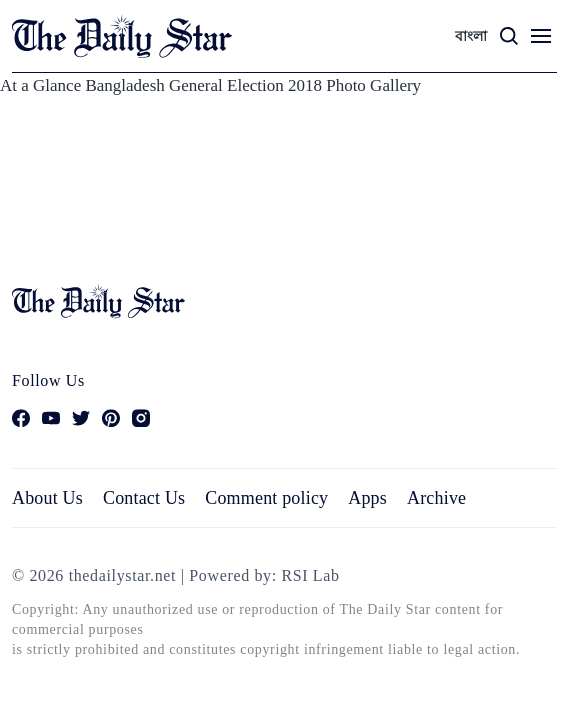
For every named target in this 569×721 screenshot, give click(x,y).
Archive (436, 498)
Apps (367, 498)
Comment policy (266, 498)
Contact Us (144, 498)
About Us (47, 498)
